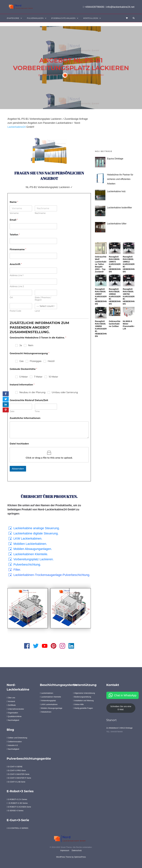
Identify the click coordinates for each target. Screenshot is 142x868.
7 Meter (38, 377)
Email (14, 220)
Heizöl (51, 361)
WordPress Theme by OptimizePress (71, 857)
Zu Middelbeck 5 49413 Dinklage (119, 728)
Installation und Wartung (83, 701)
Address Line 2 (17, 286)
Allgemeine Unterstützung (84, 693)
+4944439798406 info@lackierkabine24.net (109, 7)
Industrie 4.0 (12, 745)
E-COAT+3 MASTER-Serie (18, 774)
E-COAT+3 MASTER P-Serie (19, 778)
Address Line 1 (17, 275)
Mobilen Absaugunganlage (51, 708)
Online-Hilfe (78, 704)
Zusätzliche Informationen (25, 418)
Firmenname (18, 249)
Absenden (18, 469)
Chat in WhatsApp (125, 695)
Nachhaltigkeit (13, 720)
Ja (21, 345)
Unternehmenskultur (15, 709)
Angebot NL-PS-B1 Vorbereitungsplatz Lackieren (71, 64)
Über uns (11, 698)
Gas (21, 361)
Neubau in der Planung (32, 392)
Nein (31, 345)
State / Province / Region (43, 299)
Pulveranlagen (35, 18)
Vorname (14, 213)
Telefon (15, 235)
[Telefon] (33, 241)
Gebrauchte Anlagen (63, 18)
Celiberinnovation (14, 742)
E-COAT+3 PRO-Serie (16, 770)
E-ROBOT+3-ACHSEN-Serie (19, 807)
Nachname (40, 213)
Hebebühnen (46, 712)
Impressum (65, 850)
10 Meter (53, 377)
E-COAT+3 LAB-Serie (16, 782)
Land (37, 311)
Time (37, 411)
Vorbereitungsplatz (48, 701)
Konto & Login (91, 18)
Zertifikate (11, 705)
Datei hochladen (19, 444)
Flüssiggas (36, 361)
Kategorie (13, 18)
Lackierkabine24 (17, 127)
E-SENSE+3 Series (15, 811)
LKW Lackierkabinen (49, 704)
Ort (11, 298)
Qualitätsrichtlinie (14, 716)
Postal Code (15, 311)
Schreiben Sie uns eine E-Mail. (121, 708)
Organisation (12, 713)
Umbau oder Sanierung (65, 392)
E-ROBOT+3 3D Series (17, 803)
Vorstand (11, 701)
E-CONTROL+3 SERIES (17, 828)
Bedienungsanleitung (82, 697)
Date (12, 411)
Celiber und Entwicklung (17, 738)
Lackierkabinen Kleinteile (50, 697)
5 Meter (24, 377)
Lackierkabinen (47, 693)
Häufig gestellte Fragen (83, 708)
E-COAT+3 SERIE (15, 767)
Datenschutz (77, 850)
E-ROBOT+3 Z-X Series (17, 799)
